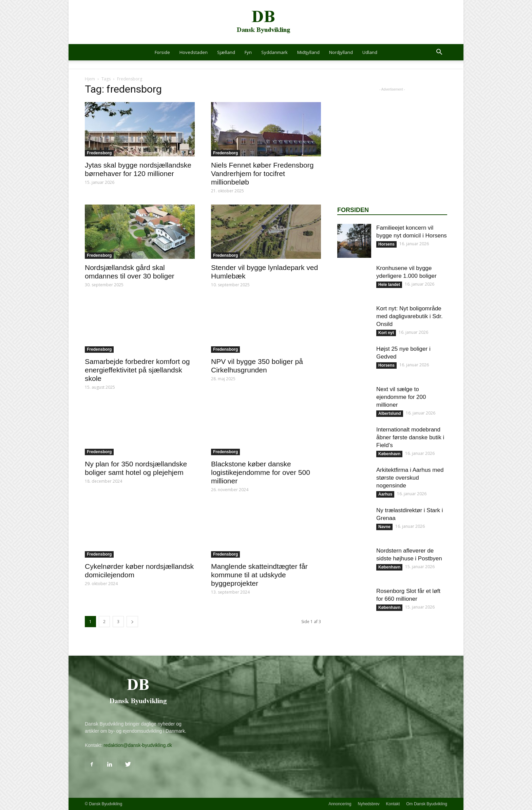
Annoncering (340, 804)
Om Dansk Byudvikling (427, 804)
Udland (370, 52)
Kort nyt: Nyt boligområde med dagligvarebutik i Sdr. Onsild (410, 316)
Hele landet (389, 285)
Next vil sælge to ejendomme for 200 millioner (401, 397)
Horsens (386, 244)
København (389, 454)
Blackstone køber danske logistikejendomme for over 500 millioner (261, 472)
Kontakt (393, 804)
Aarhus (385, 494)
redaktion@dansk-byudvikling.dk (138, 745)
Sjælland (226, 52)
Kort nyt (386, 333)
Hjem (90, 79)
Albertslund (390, 413)
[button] (439, 53)
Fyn (248, 52)
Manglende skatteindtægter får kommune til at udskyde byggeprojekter (259, 575)
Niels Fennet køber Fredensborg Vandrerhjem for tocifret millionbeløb (262, 173)
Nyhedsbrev (369, 804)
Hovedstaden (194, 52)
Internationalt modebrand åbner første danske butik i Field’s (410, 437)
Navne (384, 527)
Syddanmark (274, 52)
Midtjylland (308, 52)
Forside (162, 52)
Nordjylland (341, 52)
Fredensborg (99, 153)
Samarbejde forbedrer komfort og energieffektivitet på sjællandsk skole (137, 370)
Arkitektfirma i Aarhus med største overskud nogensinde (410, 478)
